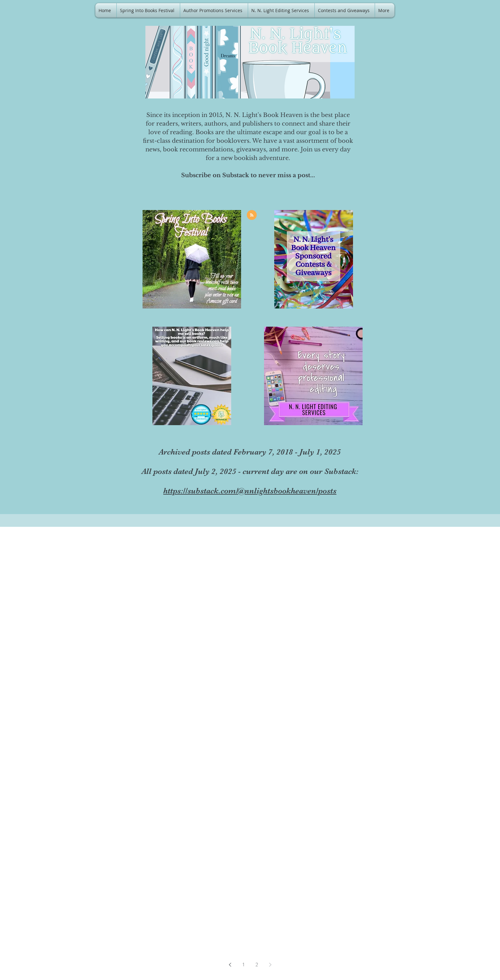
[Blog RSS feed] (252, 215)
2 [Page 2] (257, 965)
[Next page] (270, 965)
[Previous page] (230, 965)
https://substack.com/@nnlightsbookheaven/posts (250, 491)
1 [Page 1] (243, 965)
